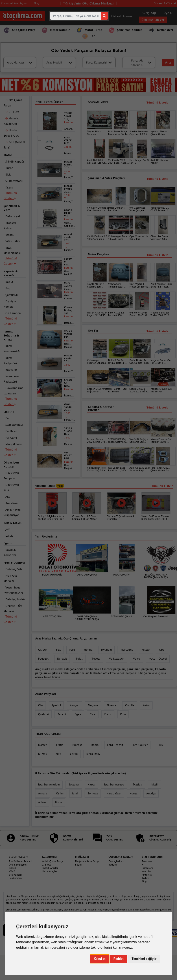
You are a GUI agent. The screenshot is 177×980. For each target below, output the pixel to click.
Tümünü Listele (157, 407)
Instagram (147, 868)
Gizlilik (13, 868)
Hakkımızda (15, 878)
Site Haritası (15, 875)
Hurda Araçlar (49, 871)
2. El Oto (47, 865)
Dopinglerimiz (116, 861)
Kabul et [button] (100, 959)
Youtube (146, 871)
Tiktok (145, 878)
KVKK (12, 871)
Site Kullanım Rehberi (20, 861)
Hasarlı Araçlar (50, 868)
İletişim (113, 865)
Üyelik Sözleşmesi (19, 865)
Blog (144, 881)
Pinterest (147, 875)
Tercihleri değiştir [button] (144, 959)
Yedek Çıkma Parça (52, 861)
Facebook (147, 861)
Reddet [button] (119, 959)
